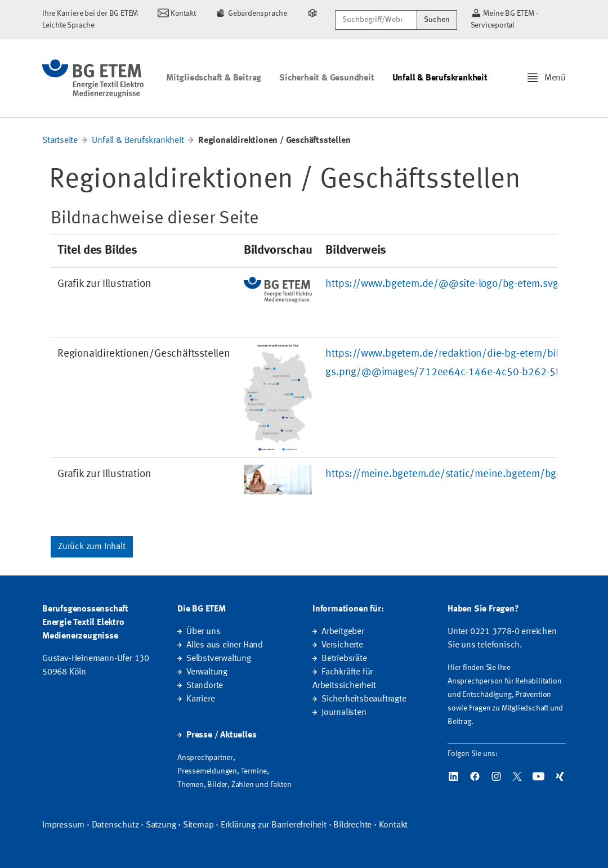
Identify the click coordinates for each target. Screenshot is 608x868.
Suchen (437, 20)
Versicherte (342, 645)
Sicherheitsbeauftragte (364, 699)
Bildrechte (352, 825)
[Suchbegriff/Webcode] (376, 20)
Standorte (205, 686)
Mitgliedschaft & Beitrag (214, 78)
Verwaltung (207, 672)
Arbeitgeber (343, 632)
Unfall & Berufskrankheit (440, 78)
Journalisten (344, 713)
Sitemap (198, 825)
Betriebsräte (344, 659)
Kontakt (394, 825)
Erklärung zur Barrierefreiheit (274, 825)
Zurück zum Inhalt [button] (92, 547)
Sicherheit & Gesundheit (327, 78)
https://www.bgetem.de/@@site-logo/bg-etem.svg (442, 284)
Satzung (161, 825)
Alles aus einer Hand (225, 645)
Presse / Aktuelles (221, 735)
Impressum (63, 825)
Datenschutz (115, 825)
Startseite (60, 141)
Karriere (200, 699)
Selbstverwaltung (219, 659)
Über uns (203, 632)
